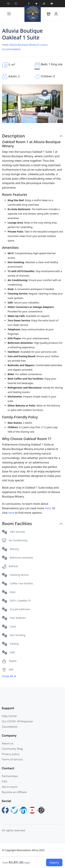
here (48, 508)
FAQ (4, 781)
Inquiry (54, 862)
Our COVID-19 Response (17, 721)
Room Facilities (17, 524)
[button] (49, 14)
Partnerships (10, 776)
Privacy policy (11, 754)
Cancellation (10, 727)
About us (7, 743)
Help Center (9, 716)
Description (14, 136)
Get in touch (10, 787)
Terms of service (12, 759)
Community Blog (12, 749)
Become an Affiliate (14, 792)
